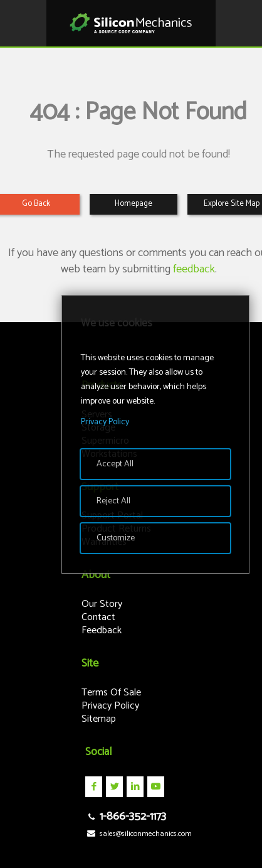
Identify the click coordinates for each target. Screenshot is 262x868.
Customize (116, 538)
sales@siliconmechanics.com (138, 834)
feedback (194, 269)
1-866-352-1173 (125, 817)
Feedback (102, 630)
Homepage (134, 204)
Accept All (115, 464)
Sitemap (99, 719)
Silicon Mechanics (131, 23)
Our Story (102, 604)
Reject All (113, 501)
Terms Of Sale (111, 693)
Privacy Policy (110, 706)
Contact (98, 617)
